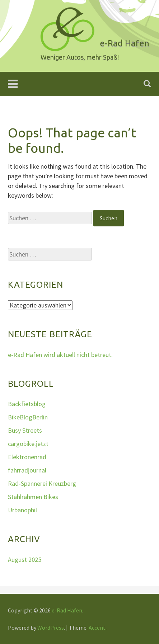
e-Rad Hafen (67, 610)
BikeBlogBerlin (28, 417)
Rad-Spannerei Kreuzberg (42, 483)
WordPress (51, 627)
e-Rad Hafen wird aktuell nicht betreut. (60, 355)
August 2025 (25, 560)
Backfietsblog (27, 404)
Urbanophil (22, 510)
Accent (97, 627)
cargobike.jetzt (28, 444)
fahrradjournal (27, 470)
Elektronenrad (27, 457)
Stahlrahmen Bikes (33, 497)
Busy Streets (25, 430)
